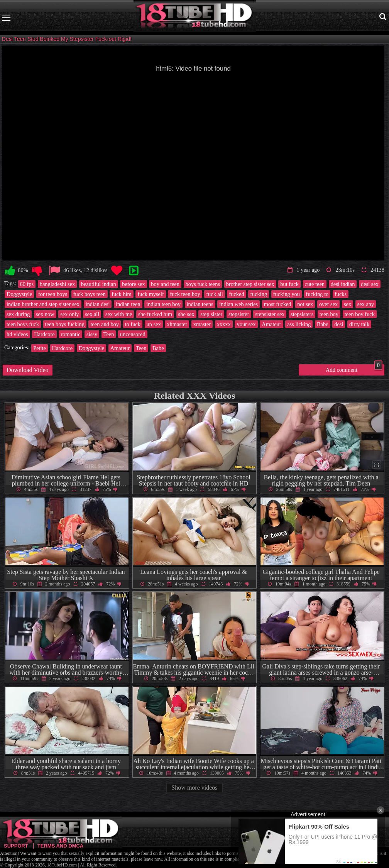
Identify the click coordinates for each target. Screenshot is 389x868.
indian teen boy (163, 304)
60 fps (27, 284)
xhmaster (177, 324)
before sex (134, 284)
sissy (92, 334)
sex (348, 304)
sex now (45, 314)
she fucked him (155, 314)
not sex (305, 304)
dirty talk (359, 324)
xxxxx (224, 324)
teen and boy (105, 324)
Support (16, 846)
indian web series (238, 304)
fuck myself (151, 294)
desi (339, 324)
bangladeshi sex (58, 284)
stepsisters (302, 314)
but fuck (289, 284)
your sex (246, 324)
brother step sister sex (250, 284)
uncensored (133, 334)
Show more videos (194, 788)
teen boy (329, 314)
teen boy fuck (360, 314)
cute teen (315, 284)
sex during (18, 314)
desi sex (370, 284)
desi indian (343, 284)
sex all (92, 314)
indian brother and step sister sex (43, 304)
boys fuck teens (203, 284)
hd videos (17, 334)
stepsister (239, 314)
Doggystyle (19, 294)
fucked (236, 294)
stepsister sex (270, 314)
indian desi (98, 304)
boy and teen (165, 284)
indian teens (200, 304)
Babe (323, 324)
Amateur (271, 324)
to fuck (133, 324)
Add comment (354, 369)
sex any (366, 304)
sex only (69, 314)
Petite (40, 348)
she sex (186, 314)
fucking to (317, 294)
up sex (154, 324)
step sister (211, 314)
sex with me (119, 314)
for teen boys (53, 294)
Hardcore (44, 334)
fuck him (122, 294)
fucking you (287, 294)
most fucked (278, 304)
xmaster (202, 324)
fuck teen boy (185, 294)
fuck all (215, 294)
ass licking (299, 324)
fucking (259, 294)
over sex (328, 304)
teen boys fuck (23, 324)
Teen (109, 334)
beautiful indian (99, 284)
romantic (70, 334)
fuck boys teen (90, 294)
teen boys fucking (65, 324)
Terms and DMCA (60, 846)
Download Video (28, 370)
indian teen (128, 304)
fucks (341, 294)
